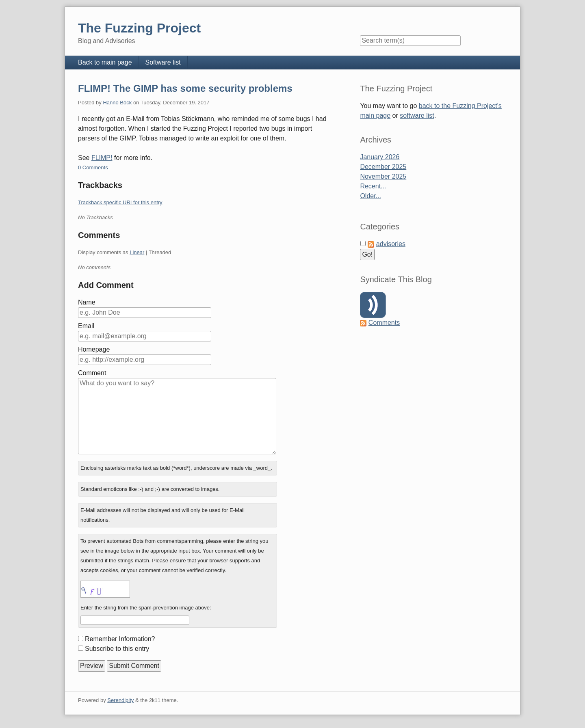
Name (87, 302)
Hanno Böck (117, 103)
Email (86, 326)
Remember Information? (120, 639)
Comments (384, 323)
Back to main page (105, 62)
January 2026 (380, 157)
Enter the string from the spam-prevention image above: (146, 608)
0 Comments (93, 167)
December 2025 (383, 167)
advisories (391, 244)
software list (417, 116)
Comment (92, 373)
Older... (370, 196)
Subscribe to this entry (117, 649)
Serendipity (120, 700)
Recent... (373, 186)
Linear (137, 252)
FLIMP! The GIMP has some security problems (185, 88)
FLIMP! (102, 158)
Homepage (94, 349)
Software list (163, 62)
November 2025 (383, 176)
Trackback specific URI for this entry (120, 202)
